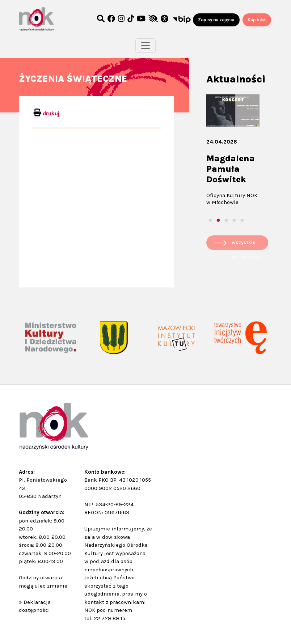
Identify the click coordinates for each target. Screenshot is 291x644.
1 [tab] (210, 221)
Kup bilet (257, 20)
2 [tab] (218, 221)
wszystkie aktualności (245, 245)
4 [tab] (234, 221)
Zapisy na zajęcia (216, 20)
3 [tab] (226, 221)
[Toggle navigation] (145, 46)
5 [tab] (242, 221)
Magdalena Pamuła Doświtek (231, 169)
